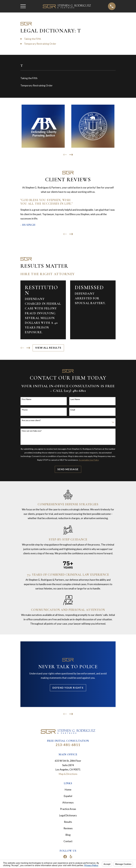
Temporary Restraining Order (40, 44)
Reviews (68, 828)
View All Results (48, 348)
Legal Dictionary (68, 815)
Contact (68, 841)
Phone (25, 410)
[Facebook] (65, 857)
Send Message (68, 469)
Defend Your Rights (68, 688)
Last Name (75, 399)
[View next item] (71, 155)
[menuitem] (68, 78)
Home (68, 790)
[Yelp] (71, 857)
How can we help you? (32, 431)
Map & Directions (68, 774)
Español (68, 796)
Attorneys (68, 802)
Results (68, 822)
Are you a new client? (31, 420)
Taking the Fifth (32, 39)
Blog (68, 835)
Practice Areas (68, 809)
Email (73, 410)
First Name (27, 399)
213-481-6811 (68, 745)
